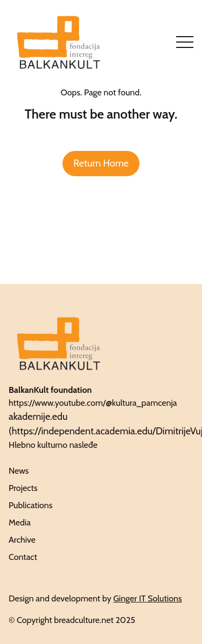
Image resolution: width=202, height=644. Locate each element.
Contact (23, 557)
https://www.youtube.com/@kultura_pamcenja (93, 403)
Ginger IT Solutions (147, 598)
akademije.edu (38, 417)
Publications (30, 505)
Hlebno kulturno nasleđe (53, 445)
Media (20, 522)
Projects (23, 488)
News (19, 471)
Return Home (101, 163)
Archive (22, 540)
